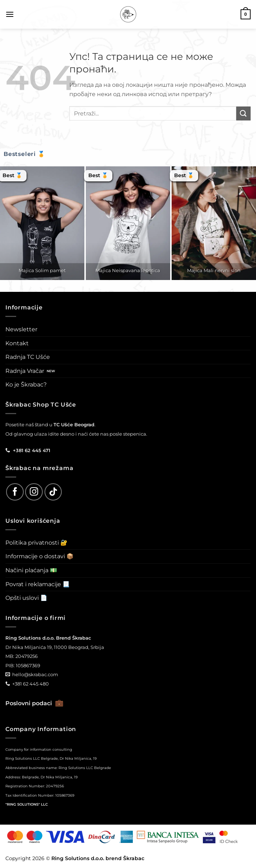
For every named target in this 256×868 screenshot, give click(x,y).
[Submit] (243, 113)
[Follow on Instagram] (34, 492)
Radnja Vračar (25, 371)
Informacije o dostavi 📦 (39, 556)
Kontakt (17, 343)
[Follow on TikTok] (53, 492)
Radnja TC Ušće (28, 357)
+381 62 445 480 (31, 684)
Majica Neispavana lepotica (128, 270)
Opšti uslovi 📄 (26, 598)
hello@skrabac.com (35, 674)
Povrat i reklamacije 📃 (38, 584)
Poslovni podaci (34, 703)
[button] (10, 14)
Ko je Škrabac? (26, 385)
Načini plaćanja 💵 (31, 570)
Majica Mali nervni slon (214, 270)
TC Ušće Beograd (74, 424)
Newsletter (21, 329)
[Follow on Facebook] (15, 492)
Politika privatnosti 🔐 (36, 543)
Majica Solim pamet (42, 270)
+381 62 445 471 (32, 450)
